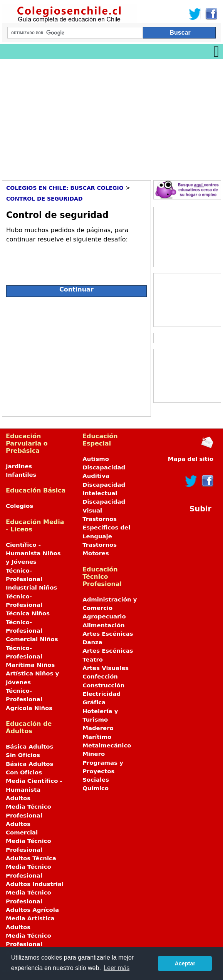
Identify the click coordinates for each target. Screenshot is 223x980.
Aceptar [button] (185, 963)
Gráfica (94, 702)
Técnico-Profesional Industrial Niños (31, 579)
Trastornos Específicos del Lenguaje (106, 528)
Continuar (76, 289)
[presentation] (65, 261)
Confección (100, 677)
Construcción (103, 685)
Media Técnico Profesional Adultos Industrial (35, 875)
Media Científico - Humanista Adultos (34, 790)
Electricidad (101, 694)
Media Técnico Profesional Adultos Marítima (34, 944)
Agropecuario (104, 616)
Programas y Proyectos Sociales (103, 771)
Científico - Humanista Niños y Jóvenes (33, 554)
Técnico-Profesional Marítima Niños (30, 657)
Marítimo (97, 737)
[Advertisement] (111, 117)
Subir (200, 509)
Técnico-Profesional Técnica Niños (28, 605)
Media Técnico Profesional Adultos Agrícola (32, 901)
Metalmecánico (107, 745)
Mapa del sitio (191, 459)
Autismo (96, 459)
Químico (96, 788)
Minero (94, 754)
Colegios (19, 506)
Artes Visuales (106, 668)
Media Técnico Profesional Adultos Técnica (31, 850)
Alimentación (104, 625)
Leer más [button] (117, 968)
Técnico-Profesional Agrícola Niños (29, 699)
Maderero (98, 728)
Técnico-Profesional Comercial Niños (32, 631)
